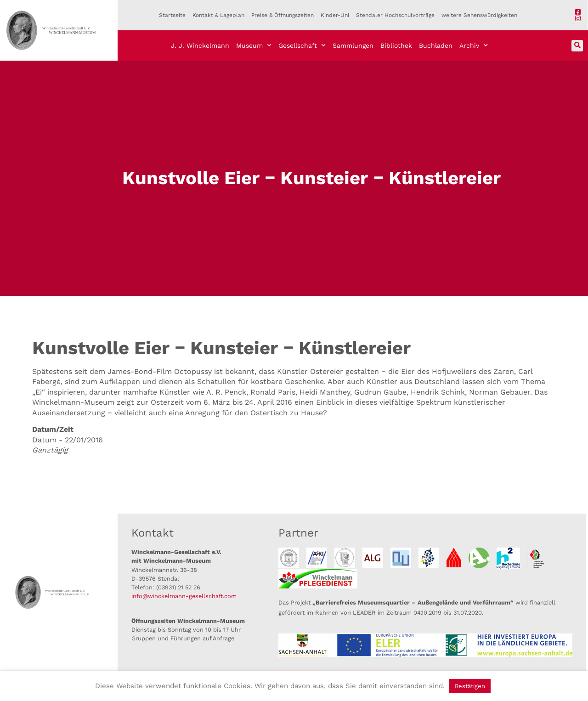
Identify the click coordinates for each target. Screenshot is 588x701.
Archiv (474, 45)
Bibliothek (396, 45)
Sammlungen (353, 45)
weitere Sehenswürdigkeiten (479, 15)
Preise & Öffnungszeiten (283, 15)
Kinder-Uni (335, 15)
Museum (254, 45)
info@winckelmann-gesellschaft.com (184, 596)
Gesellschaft (302, 45)
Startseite (172, 15)
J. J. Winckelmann (200, 45)
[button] (577, 46)
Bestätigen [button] (470, 686)
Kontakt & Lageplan (218, 15)
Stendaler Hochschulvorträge (395, 15)
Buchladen (436, 45)
